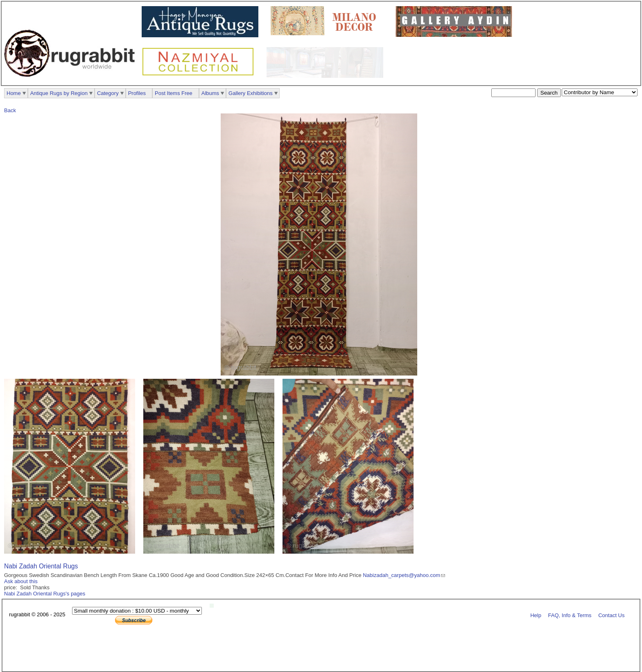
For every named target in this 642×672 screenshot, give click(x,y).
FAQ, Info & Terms (570, 615)
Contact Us (611, 615)
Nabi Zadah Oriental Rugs (41, 566)
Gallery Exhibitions (251, 93)
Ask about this (21, 581)
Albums (210, 93)
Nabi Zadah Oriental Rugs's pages (45, 594)
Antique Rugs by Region (59, 93)
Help (536, 615)
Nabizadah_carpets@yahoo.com (401, 575)
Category (108, 93)
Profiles (137, 93)
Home (14, 93)
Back (10, 110)
